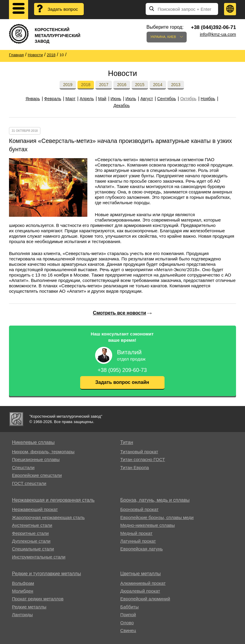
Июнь (116, 99)
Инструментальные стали (39, 557)
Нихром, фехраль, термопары (43, 452)
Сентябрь (167, 99)
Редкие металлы (29, 607)
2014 (158, 85)
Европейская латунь (141, 549)
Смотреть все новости (120, 313)
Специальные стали (33, 549)
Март (71, 99)
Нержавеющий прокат (35, 509)
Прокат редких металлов (38, 599)
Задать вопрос (63, 9)
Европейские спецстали (37, 475)
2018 (86, 85)
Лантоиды (22, 615)
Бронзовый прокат (139, 509)
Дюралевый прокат (140, 591)
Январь (33, 99)
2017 (104, 85)
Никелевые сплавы (33, 442)
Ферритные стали (30, 533)
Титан (127, 442)
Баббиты (129, 607)
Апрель (87, 99)
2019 (68, 85)
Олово (127, 623)
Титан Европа (135, 467)
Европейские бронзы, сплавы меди (157, 517)
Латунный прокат (138, 541)
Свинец (128, 630)
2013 (176, 85)
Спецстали (23, 467)
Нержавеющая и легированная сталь (53, 500)
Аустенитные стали (32, 525)
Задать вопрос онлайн (122, 382)
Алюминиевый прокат (143, 583)
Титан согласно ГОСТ (143, 459)
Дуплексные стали (31, 541)
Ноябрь (208, 99)
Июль (131, 99)
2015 (140, 85)
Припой (128, 615)
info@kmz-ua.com (218, 34)
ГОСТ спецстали (29, 483)
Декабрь (122, 106)
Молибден (23, 591)
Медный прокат (136, 533)
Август (147, 99)
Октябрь (188, 99)
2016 (122, 85)
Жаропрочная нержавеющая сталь (48, 517)
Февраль (53, 99)
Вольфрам (23, 583)
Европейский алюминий (145, 599)
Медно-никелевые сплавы (147, 525)
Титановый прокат (139, 452)
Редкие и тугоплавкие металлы (47, 574)
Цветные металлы (140, 574)
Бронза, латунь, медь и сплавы (155, 500)
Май (102, 99)
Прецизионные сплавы (36, 459)
